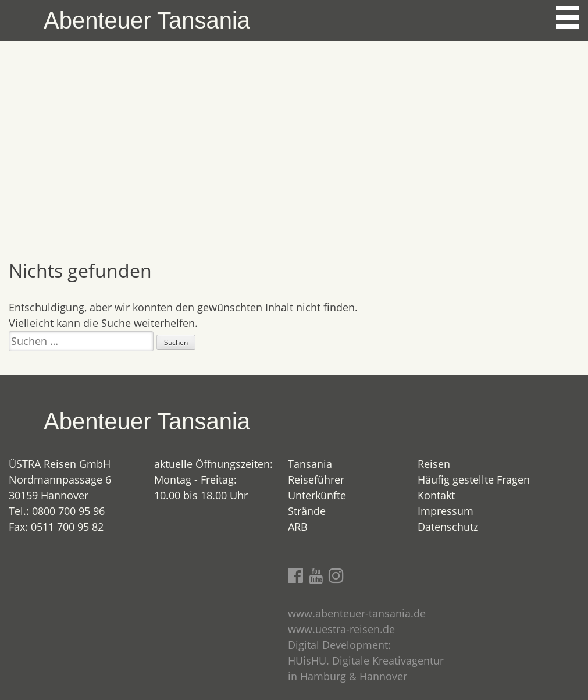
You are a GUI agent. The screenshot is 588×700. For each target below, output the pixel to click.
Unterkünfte (317, 495)
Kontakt (436, 495)
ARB (298, 527)
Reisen (434, 464)
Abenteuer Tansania (147, 20)
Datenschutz (448, 527)
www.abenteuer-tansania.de (357, 613)
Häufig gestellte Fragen (474, 479)
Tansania (310, 464)
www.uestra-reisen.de (341, 629)
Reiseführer (316, 479)
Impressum (446, 511)
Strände (307, 511)
